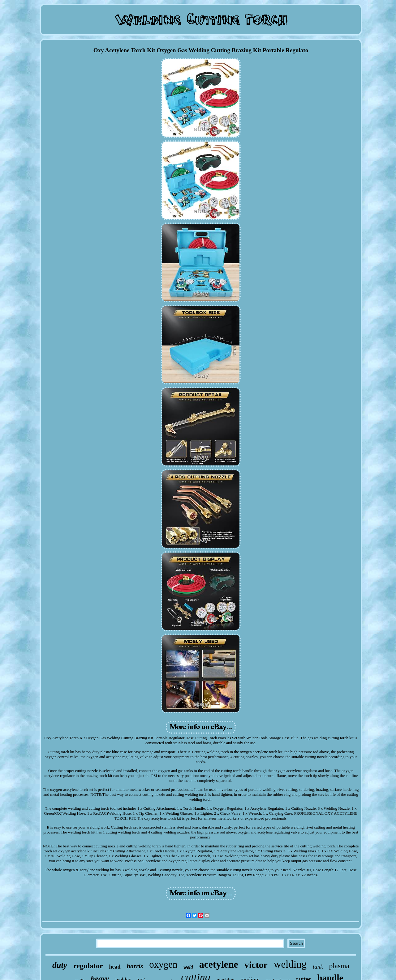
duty (60, 965)
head (115, 967)
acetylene (219, 964)
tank (318, 967)
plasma (339, 966)
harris (135, 966)
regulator (88, 966)
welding (290, 964)
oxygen (163, 964)
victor (256, 965)
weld (188, 967)
